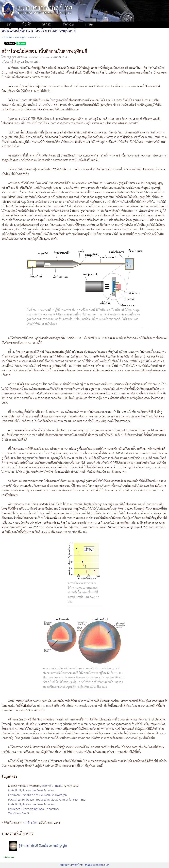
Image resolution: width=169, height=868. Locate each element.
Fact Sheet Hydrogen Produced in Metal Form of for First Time (47, 800)
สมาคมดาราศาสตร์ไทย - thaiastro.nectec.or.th (84, 865)
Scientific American (53, 786)
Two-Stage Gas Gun (20, 814)
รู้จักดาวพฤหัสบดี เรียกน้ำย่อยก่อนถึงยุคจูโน (43, 846)
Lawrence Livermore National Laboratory (34, 809)
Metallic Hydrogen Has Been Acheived (32, 791)
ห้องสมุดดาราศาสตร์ (26, 38)
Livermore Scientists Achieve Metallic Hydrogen (38, 795)
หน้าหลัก (7, 38)
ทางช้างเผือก (30, 823)
